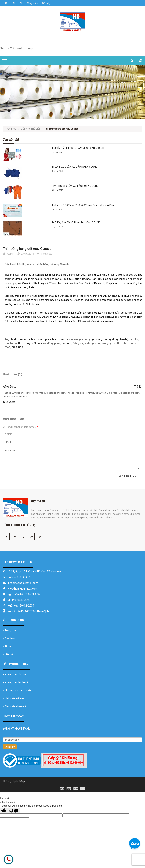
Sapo (23, 781)
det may (67, 343)
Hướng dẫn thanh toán (16, 682)
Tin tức (8, 646)
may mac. (18, 347)
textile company (41, 339)
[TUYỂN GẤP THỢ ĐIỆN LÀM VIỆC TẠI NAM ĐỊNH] (78, 148)
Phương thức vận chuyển (17, 690)
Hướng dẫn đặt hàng (15, 674)
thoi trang (24, 343)
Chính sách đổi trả (14, 698)
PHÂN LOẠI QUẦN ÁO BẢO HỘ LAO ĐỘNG (75, 167)
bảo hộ (124, 339)
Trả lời (138, 387)
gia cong (97, 339)
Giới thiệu (9, 638)
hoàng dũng (111, 339)
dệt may (37, 343)
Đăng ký (46, 3)
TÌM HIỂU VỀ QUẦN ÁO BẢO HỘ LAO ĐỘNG (75, 186)
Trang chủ (12, 129)
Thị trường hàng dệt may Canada (27, 249)
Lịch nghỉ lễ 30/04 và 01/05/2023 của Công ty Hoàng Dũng (84, 205)
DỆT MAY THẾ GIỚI (30, 129)
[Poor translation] (14, 811)
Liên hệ (8, 654)
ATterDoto (10, 387)
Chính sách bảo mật (15, 706)
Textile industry (20, 339)
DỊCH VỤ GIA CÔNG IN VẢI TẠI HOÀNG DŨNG (76, 222)
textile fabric (60, 339)
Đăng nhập (32, 3)
